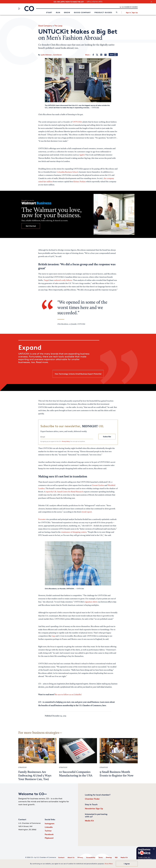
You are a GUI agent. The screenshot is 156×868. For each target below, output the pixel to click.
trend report (87, 512)
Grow (67, 12)
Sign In (128, 12)
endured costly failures (63, 280)
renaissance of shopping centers (74, 532)
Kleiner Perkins (80, 182)
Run (58, 12)
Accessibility (91, 857)
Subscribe (107, 437)
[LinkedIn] (101, 55)
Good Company (82, 12)
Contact (61, 857)
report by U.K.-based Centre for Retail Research (64, 492)
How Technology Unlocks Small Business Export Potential (78, 374)
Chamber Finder (92, 799)
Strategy (23, 767)
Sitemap (109, 857)
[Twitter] (97, 55)
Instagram (50, 823)
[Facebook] (93, 55)
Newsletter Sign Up (94, 808)
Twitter (48, 831)
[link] (117, 12)
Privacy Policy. (66, 441)
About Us (71, 857)
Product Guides (103, 12)
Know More (109, 864)
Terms (101, 857)
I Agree (127, 864)
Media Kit (89, 821)
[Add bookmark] (113, 55)
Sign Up (135, 12)
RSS (116, 857)
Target (46, 280)
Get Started (31, 226)
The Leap (58, 26)
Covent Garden (98, 485)
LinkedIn (49, 827)
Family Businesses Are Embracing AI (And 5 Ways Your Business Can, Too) (35, 776)
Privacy (80, 857)
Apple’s (82, 155)
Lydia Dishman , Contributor (51, 55)
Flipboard (49, 838)
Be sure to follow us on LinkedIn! (68, 695)
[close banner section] (151, 2)
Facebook (49, 834)
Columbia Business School (67, 172)
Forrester (42, 519)
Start (49, 12)
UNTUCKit (77, 122)
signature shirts (91, 602)
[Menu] (19, 9)
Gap (53, 636)
